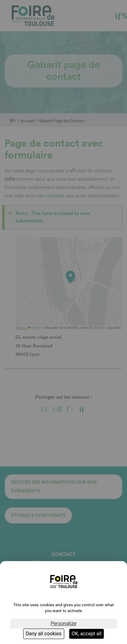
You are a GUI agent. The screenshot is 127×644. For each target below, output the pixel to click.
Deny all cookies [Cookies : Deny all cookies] (44, 634)
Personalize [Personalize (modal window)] (63, 623)
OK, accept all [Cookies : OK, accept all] (87, 634)
